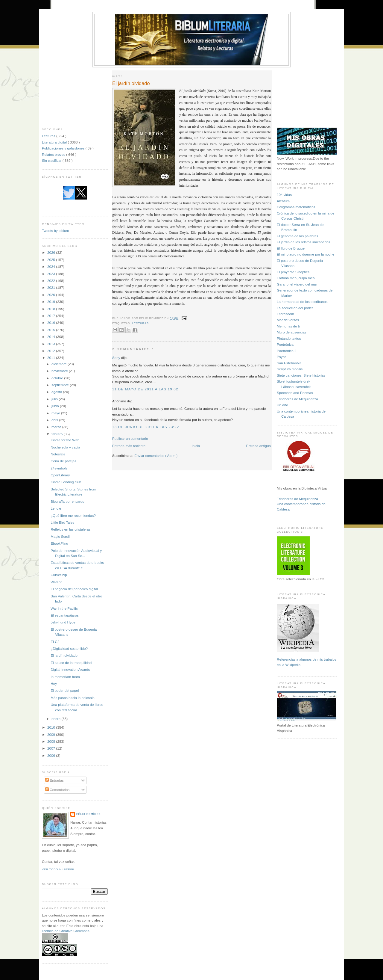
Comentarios (57, 790)
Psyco (282, 357)
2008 (52, 741)
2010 (52, 727)
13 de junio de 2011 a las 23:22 (146, 427)
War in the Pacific (64, 608)
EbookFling (59, 543)
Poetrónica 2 (287, 351)
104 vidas (284, 195)
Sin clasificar (52, 160)
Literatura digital (55, 142)
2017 (52, 316)
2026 (52, 252)
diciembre (60, 364)
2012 (52, 351)
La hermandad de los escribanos (302, 302)
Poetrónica (285, 344)
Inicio (196, 446)
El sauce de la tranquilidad (71, 663)
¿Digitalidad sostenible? (69, 648)
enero (56, 719)
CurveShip (59, 575)
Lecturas (49, 136)
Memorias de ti (288, 326)
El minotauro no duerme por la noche (306, 254)
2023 (52, 274)
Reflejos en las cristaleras (70, 529)
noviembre (60, 371)
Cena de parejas (63, 461)
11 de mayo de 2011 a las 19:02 (145, 389)
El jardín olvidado (64, 655)
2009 (52, 734)
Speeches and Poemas (295, 393)
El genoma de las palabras (297, 236)
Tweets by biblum (55, 231)
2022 (52, 281)
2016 (52, 323)
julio (55, 399)
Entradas (54, 780)
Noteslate (58, 454)
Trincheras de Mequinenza (297, 399)
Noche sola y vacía (65, 447)
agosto (57, 392)
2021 (52, 287)
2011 (52, 358)
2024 (52, 266)
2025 (52, 260)
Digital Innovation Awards (70, 669)
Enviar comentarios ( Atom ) (156, 456)
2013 (52, 344)
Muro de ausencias (292, 332)
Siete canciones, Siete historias (301, 375)
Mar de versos (288, 320)
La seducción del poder (295, 308)
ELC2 (55, 642)
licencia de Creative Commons (66, 931)
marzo (57, 427)
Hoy (54, 684)
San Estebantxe (289, 363)
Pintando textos (289, 338)
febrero (57, 434)
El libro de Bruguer (291, 248)
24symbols (59, 468)
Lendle (56, 508)
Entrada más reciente (129, 446)
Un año (282, 405)
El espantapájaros (65, 615)
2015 (52, 330)
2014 (52, 337)
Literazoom (285, 314)
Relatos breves (54, 154)
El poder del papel (65, 690)
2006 (52, 755)
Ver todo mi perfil (58, 869)
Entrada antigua (258, 446)
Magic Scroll (60, 536)
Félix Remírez (88, 814)
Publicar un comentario (130, 438)
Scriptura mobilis (290, 369)
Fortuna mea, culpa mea (296, 278)
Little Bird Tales (62, 522)
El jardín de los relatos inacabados (304, 242)
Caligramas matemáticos (296, 207)
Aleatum (283, 201)
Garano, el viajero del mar (297, 284)
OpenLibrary (60, 475)
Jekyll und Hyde (63, 622)
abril (55, 420)
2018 (52, 309)
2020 (52, 295)
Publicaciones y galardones (64, 148)
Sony (117, 358)
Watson (56, 582)
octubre (58, 378)
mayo (56, 413)
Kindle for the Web (65, 440)
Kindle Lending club (66, 482)
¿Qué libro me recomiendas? (73, 515)
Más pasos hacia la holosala (73, 698)
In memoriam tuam (65, 677)
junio (56, 406)
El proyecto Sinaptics (293, 272)
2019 (52, 302)
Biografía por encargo (67, 501)
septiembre (61, 385)
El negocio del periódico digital (74, 589)
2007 (52, 748)
